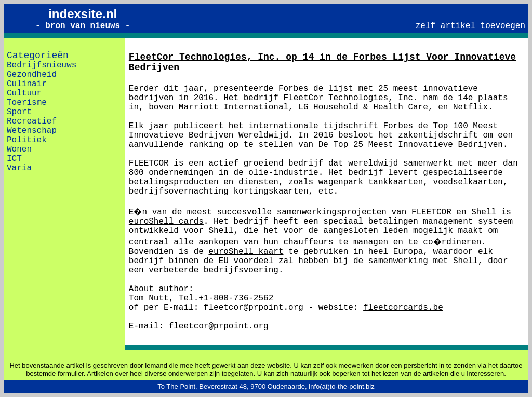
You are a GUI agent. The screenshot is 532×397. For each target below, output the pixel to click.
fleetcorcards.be (403, 308)
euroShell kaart (246, 252)
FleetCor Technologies (336, 98)
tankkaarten (396, 182)
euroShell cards (166, 222)
